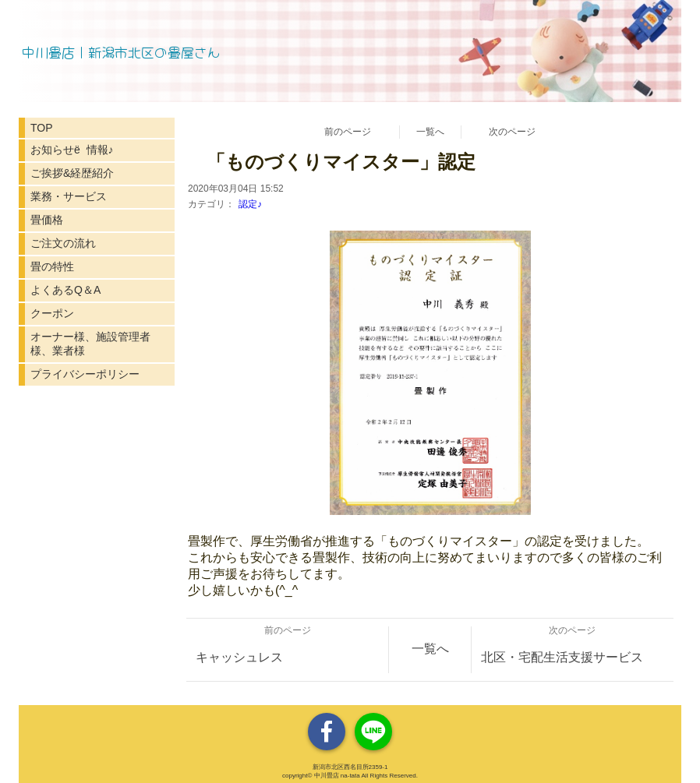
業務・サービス (69, 196)
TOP (42, 128)
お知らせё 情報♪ (72, 150)
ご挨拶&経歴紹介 (72, 173)
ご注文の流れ (63, 243)
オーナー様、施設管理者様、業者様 (90, 344)
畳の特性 (52, 266)
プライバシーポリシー (85, 374)
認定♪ (250, 204)
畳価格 (47, 220)
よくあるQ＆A (65, 290)
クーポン (52, 313)
